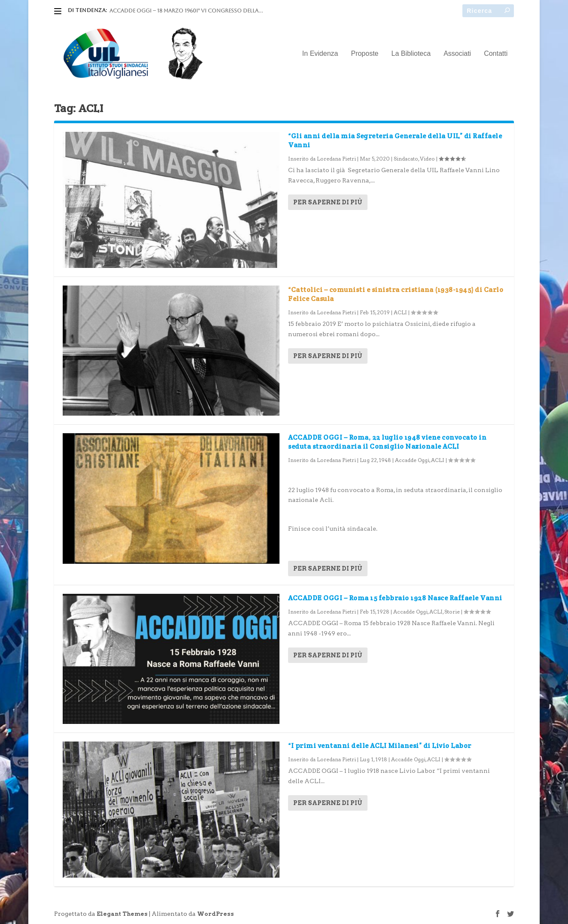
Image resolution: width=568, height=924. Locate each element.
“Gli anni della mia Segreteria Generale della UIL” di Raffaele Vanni (395, 140)
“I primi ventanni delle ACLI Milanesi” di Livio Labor (380, 746)
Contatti (496, 54)
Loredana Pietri (336, 159)
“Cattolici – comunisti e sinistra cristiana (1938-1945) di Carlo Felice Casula (396, 294)
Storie (452, 612)
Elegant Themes (122, 914)
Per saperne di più (328, 202)
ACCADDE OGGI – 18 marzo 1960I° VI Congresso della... (186, 11)
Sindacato (406, 159)
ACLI (400, 312)
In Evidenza (320, 54)
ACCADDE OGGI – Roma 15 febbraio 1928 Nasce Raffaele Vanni (395, 598)
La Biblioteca (411, 54)
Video (427, 159)
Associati (457, 54)
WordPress (216, 914)
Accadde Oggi (412, 460)
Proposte (364, 54)
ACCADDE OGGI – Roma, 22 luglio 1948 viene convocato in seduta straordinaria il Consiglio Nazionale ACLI (387, 442)
